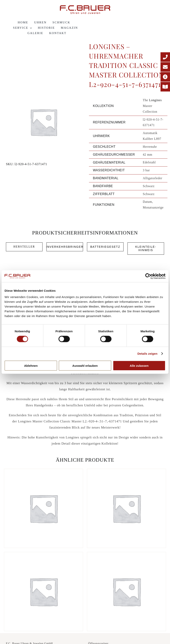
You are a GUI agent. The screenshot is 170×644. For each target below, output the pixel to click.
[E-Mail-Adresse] (165, 67)
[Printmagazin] (165, 87)
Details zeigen (147, 354)
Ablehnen (31, 365)
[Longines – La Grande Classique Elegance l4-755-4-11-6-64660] (43, 592)
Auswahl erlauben (85, 365)
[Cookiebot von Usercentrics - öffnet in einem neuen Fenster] (148, 276)
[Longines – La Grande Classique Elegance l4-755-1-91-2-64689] (127, 592)
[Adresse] (165, 77)
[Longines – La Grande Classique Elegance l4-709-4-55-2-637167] (127, 508)
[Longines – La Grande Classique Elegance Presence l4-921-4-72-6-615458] (43, 508)
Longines (155, 100)
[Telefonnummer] (165, 57)
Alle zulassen (139, 365)
